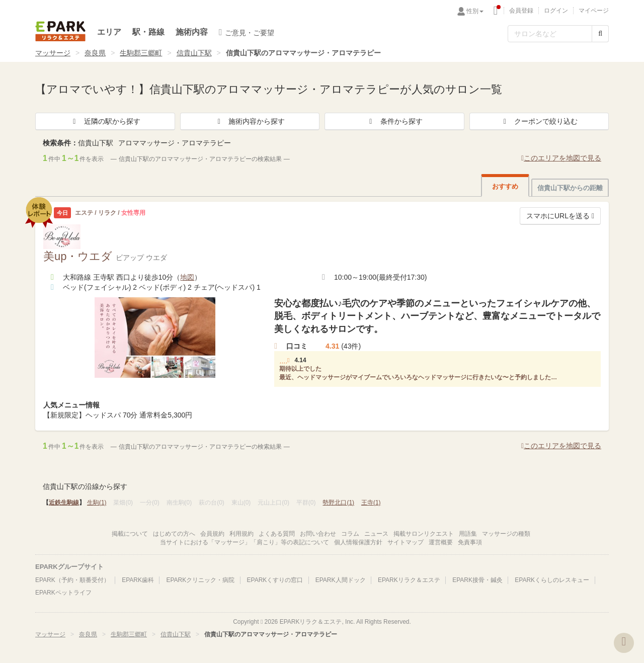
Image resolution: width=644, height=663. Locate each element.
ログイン (556, 11)
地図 (187, 277)
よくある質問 (277, 534)
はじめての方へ (174, 534)
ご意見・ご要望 (247, 32)
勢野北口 (338, 503)
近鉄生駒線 (64, 503)
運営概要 (441, 542)
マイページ (594, 11)
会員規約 (212, 534)
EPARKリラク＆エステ (60, 31)
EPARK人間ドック (341, 580)
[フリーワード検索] (550, 34)
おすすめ (505, 186)
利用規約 (242, 534)
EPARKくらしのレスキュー (552, 580)
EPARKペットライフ (63, 593)
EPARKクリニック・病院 (200, 580)
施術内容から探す (250, 121)
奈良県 (95, 53)
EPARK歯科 (138, 580)
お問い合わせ (318, 534)
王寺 (371, 503)
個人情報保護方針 (358, 542)
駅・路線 (148, 32)
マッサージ (53, 53)
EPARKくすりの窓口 (275, 580)
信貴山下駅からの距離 (570, 188)
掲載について (130, 534)
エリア (109, 32)
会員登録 (521, 11)
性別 (475, 11)
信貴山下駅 (194, 53)
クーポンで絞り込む (539, 121)
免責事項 (470, 542)
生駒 (97, 503)
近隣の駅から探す (105, 121)
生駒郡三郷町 (141, 53)
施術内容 (192, 32)
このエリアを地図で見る (561, 158)
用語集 (468, 534)
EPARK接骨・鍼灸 (477, 580)
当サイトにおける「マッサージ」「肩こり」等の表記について (245, 542)
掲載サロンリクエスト (424, 534)
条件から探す (394, 121)
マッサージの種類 (506, 534)
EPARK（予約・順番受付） (72, 580)
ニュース (376, 534)
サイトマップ (406, 542)
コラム (350, 534)
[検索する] (600, 34)
